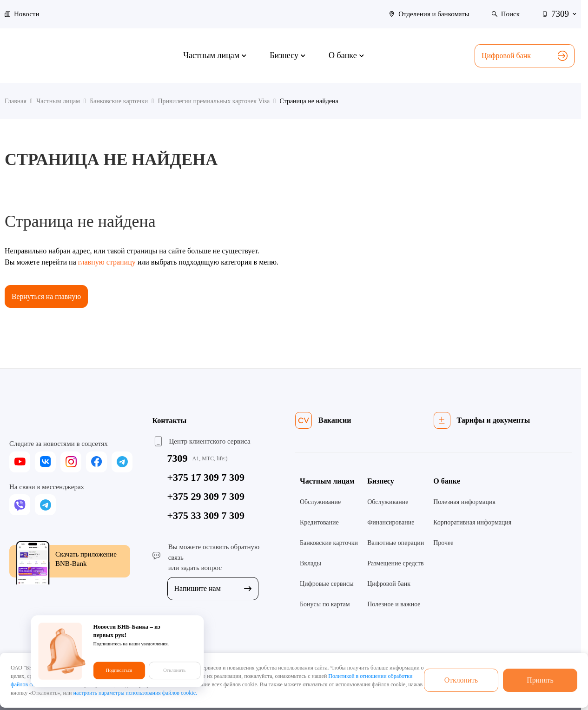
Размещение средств (395, 564)
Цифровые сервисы (327, 584)
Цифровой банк (525, 56)
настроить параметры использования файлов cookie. (135, 693)
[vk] (45, 462)
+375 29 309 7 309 (206, 497)
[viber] (20, 505)
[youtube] (20, 462)
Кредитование (319, 523)
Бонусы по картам (325, 605)
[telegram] (122, 462)
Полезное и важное (394, 605)
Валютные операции (396, 543)
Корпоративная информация (472, 523)
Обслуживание (320, 502)
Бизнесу (381, 481)
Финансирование (391, 523)
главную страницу (107, 262)
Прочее (443, 543)
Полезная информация (464, 502)
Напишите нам (213, 588)
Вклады (311, 564)
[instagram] (71, 462)
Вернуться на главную (47, 296)
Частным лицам (327, 481)
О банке (447, 481)
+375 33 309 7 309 (206, 516)
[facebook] (96, 462)
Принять (540, 680)
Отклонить (461, 680)
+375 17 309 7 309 (206, 478)
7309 (178, 459)
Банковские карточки (329, 543)
